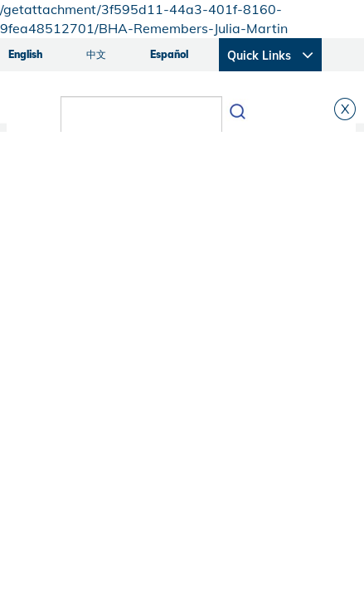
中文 (96, 54)
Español (169, 54)
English (25, 54)
